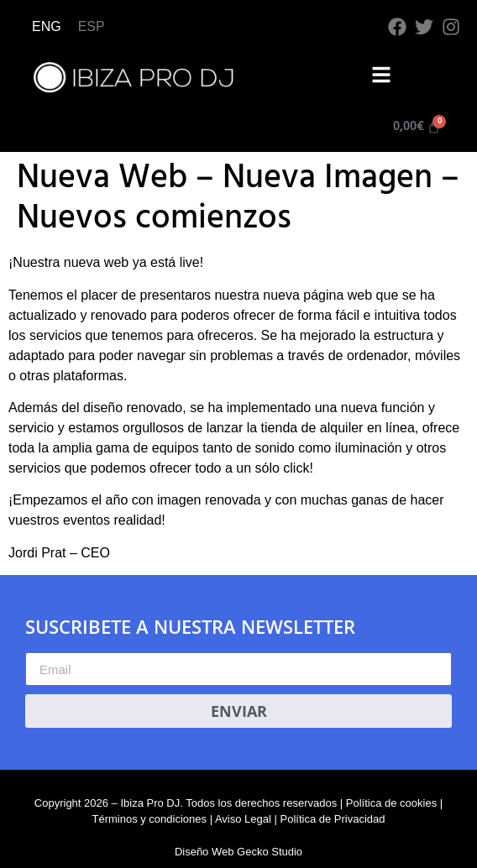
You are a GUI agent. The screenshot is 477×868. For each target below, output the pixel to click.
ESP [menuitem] (92, 26)
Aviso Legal (243, 819)
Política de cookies (391, 803)
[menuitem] (47, 27)
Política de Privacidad (333, 819)
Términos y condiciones (149, 819)
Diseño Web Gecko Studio (238, 852)
